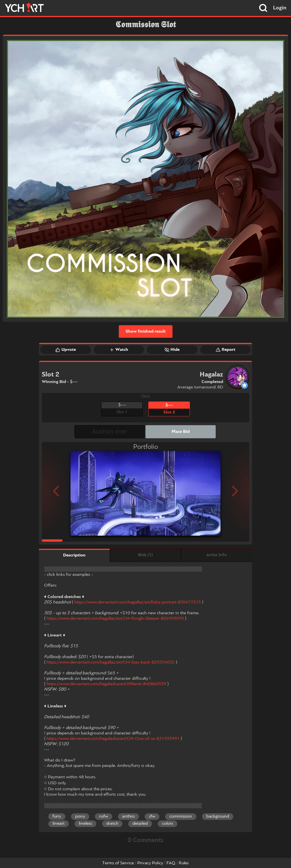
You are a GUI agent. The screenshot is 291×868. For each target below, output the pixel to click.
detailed (140, 824)
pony (80, 816)
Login (280, 8)
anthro (128, 816)
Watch (119, 350)
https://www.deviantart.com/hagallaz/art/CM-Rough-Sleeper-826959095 (115, 619)
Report (225, 350)
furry (57, 816)
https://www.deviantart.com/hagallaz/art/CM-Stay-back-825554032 (111, 662)
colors (168, 824)
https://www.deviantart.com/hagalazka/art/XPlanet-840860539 (106, 684)
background (218, 816)
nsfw (104, 816)
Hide (172, 350)
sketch (112, 824)
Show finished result (146, 331)
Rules (184, 863)
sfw (152, 816)
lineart (59, 824)
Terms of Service (118, 863)
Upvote (66, 350)
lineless (85, 824)
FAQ (171, 863)
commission (181, 816)
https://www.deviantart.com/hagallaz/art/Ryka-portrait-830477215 (138, 602)
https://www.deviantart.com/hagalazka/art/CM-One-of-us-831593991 (113, 739)
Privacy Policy (150, 863)
